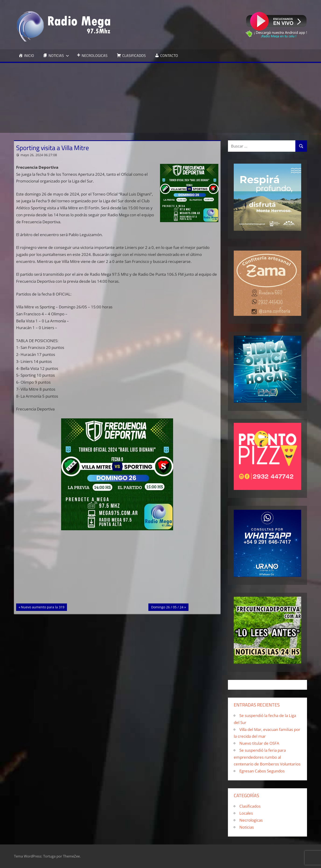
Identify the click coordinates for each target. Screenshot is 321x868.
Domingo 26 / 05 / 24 (167, 607)
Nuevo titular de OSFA (259, 743)
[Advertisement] (160, 98)
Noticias (247, 827)
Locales (246, 813)
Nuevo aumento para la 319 (43, 607)
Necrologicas (251, 820)
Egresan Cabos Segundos (262, 771)
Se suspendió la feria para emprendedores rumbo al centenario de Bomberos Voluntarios (267, 757)
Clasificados (250, 806)
